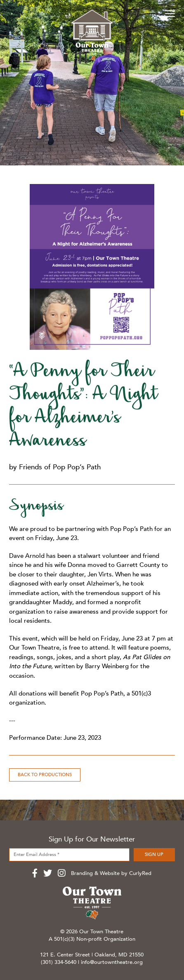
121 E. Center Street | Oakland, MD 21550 (92, 955)
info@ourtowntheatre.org (112, 962)
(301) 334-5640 (59, 962)
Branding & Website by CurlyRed (111, 873)
